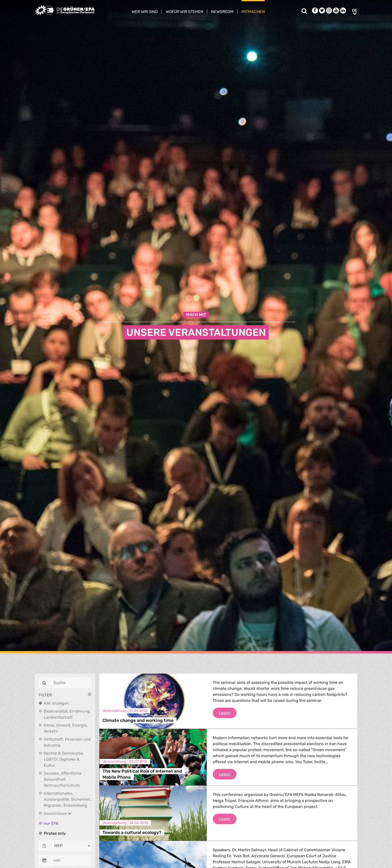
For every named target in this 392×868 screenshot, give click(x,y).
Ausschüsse (58, 813)
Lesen (228, 712)
